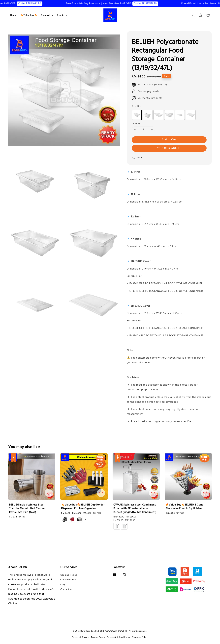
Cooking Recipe (69, 575)
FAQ (63, 584)
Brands (60, 15)
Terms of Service (81, 637)
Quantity (136, 124)
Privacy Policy (98, 637)
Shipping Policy (140, 637)
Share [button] (137, 158)
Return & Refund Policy (119, 637)
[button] (193, 15)
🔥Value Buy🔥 (29, 15)
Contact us (66, 589)
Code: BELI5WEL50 (33, 3)
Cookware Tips (68, 580)
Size (136, 106)
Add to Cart (169, 140)
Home (13, 15)
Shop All (46, 15)
